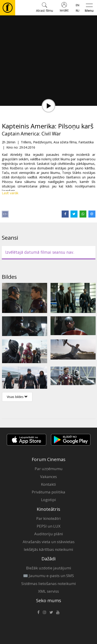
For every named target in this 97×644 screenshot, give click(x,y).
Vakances (48, 477)
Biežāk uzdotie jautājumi (49, 568)
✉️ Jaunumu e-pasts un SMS (48, 576)
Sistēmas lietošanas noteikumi (49, 584)
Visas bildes (17, 397)
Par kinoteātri (48, 518)
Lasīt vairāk (10, 193)
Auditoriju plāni (49, 534)
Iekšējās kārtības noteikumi (48, 549)
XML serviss (48, 591)
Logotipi (48, 500)
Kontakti (48, 484)
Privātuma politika (48, 492)
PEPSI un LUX (49, 526)
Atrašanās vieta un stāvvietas (49, 542)
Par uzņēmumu (49, 469)
